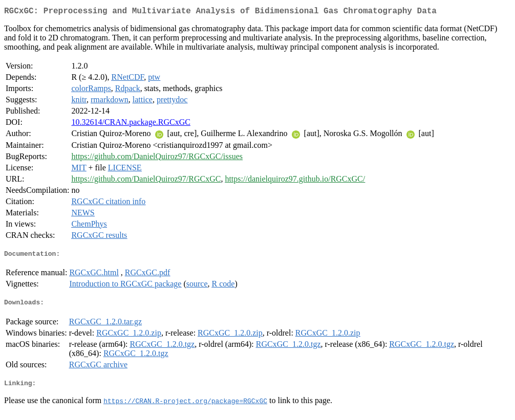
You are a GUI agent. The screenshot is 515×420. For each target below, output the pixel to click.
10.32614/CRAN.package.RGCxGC (131, 124)
